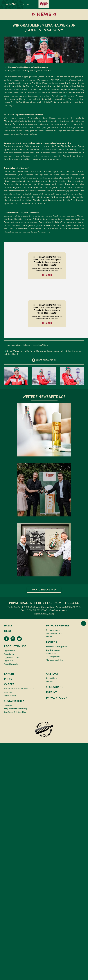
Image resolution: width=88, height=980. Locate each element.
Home (8, 626)
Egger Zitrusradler (11, 664)
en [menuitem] (28, 5)
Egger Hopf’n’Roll (11, 657)
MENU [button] (11, 4)
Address (49, 681)
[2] (37, 225)
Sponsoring (55, 687)
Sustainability (14, 701)
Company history (53, 630)
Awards (49, 637)
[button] (44, 50)
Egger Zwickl (9, 654)
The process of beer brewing (15, 709)
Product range (15, 646)
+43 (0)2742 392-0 (71, 607)
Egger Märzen (10, 651)
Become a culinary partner (57, 647)
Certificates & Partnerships (15, 712)
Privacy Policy (48, 613)
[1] (65, 96)
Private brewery (58, 626)
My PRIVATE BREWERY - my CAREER (19, 689)
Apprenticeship (10, 695)
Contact (52, 674)
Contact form (52, 678)
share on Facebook (46, 360)
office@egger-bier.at (58, 610)
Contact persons (53, 657)
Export (9, 674)
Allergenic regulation (54, 660)
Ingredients (9, 705)
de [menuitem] (23, 5)
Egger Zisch (9, 661)
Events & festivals (53, 650)
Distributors (51, 653)
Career (9, 684)
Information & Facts (54, 633)
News (8, 631)
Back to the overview (44, 590)
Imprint (37, 613)
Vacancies (8, 692)
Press (8, 679)
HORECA (52, 642)
